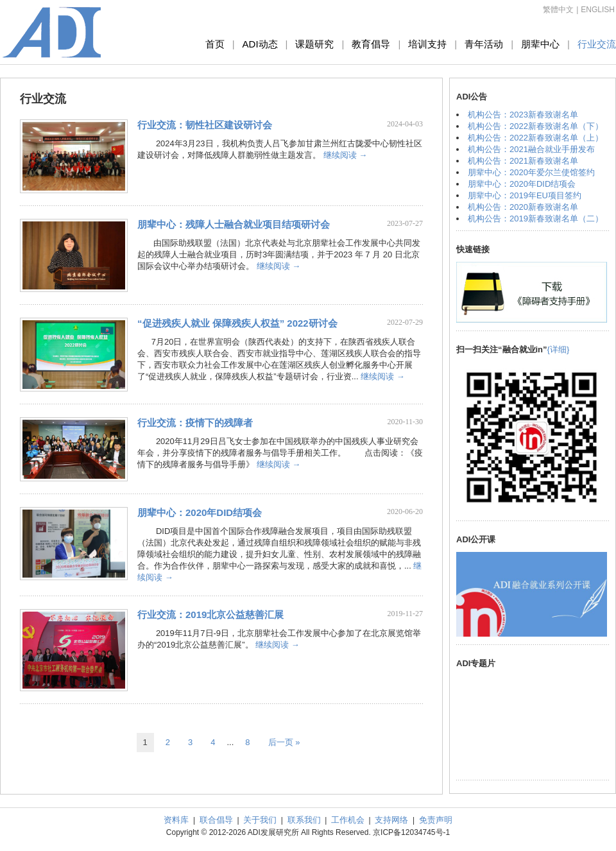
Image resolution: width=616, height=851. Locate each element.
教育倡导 (371, 44)
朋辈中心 (540, 44)
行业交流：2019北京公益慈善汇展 (210, 615)
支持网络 (391, 820)
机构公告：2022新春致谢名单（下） (535, 126)
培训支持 (427, 44)
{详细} (559, 349)
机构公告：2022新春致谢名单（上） (535, 138)
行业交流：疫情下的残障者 (195, 423)
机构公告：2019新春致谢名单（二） (535, 219)
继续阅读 (346, 155)
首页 (215, 44)
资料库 (176, 820)
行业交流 (597, 44)
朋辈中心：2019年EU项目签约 (525, 195)
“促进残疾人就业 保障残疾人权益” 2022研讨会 (237, 323)
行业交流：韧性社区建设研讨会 (205, 125)
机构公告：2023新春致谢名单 (523, 115)
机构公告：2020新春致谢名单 (523, 207)
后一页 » (284, 742)
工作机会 (348, 820)
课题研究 (314, 44)
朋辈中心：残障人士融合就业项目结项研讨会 (234, 224)
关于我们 (260, 820)
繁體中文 (558, 10)
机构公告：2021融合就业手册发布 (531, 149)
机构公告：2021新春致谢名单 (523, 161)
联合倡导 (216, 820)
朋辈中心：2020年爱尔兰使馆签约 (531, 172)
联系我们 (304, 820)
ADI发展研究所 (52, 32)
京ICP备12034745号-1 (411, 832)
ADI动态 (260, 44)
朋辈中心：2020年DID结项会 (200, 512)
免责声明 (436, 820)
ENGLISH (598, 10)
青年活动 (484, 44)
